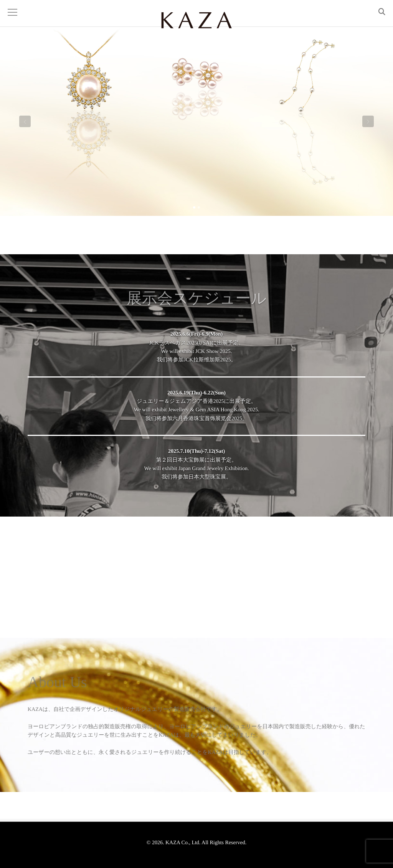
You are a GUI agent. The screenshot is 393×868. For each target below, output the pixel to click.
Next (368, 123)
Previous (25, 123)
